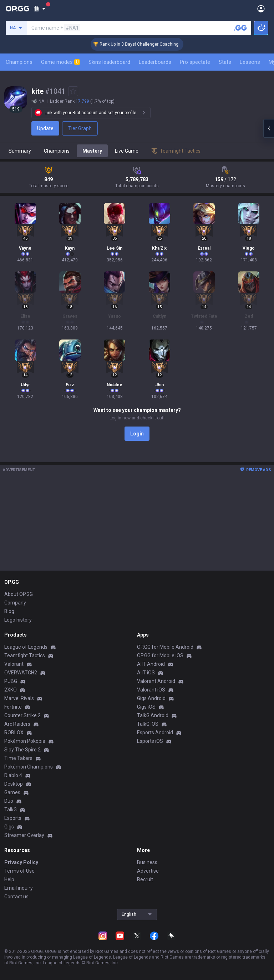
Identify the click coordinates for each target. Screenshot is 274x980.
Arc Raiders (17, 724)
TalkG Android (153, 715)
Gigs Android (151, 698)
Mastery (92, 151)
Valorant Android (156, 681)
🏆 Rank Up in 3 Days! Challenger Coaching (143, 44)
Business (147, 862)
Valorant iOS (151, 690)
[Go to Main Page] (17, 9)
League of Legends (26, 647)
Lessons (250, 62)
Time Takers (18, 758)
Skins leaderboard (109, 62)
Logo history (18, 620)
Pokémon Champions (29, 767)
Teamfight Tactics (25, 655)
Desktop (14, 784)
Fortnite (13, 707)
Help (9, 879)
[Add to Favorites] (73, 91)
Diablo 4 (13, 775)
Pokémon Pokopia (25, 741)
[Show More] (39, 9)
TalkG (11, 810)
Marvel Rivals (19, 698)
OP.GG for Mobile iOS (160, 655)
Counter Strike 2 (22, 715)
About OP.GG (19, 594)
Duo (9, 801)
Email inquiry (19, 888)
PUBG (11, 681)
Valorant (14, 664)
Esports (13, 818)
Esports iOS (150, 741)
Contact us (16, 897)
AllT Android (151, 664)
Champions (19, 62)
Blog (9, 611)
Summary (20, 151)
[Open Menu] (261, 9)
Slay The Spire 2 (22, 750)
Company (15, 603)
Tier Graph (80, 128)
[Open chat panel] (269, 128)
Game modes (60, 62)
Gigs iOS (146, 707)
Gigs (9, 827)
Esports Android (155, 733)
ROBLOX (14, 733)
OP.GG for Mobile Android (165, 647)
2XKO (11, 690)
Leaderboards (155, 62)
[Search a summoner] (240, 28)
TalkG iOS (148, 724)
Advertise (148, 871)
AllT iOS (146, 673)
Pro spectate (195, 62)
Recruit (145, 879)
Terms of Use (19, 871)
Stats (225, 62)
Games (12, 792)
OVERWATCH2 (21, 673)
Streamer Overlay (24, 835)
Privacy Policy (21, 862)
